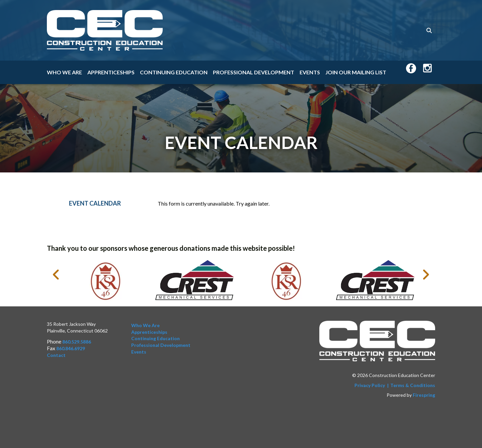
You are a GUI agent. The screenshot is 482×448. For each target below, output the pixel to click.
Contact (56, 355)
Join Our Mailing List (356, 72)
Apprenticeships (111, 72)
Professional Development (254, 72)
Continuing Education (174, 72)
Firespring (424, 395)
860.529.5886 (77, 342)
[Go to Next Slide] (426, 275)
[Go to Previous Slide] (56, 275)
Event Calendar (95, 203)
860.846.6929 (71, 348)
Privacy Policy (370, 385)
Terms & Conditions (413, 385)
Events (310, 72)
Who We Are (64, 72)
